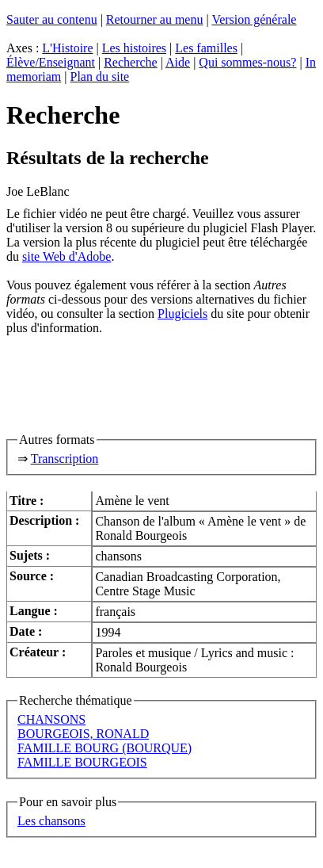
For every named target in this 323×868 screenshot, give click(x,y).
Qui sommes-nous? (247, 62)
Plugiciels (182, 314)
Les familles (206, 48)
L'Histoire (67, 48)
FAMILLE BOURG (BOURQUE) (104, 748)
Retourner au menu (155, 19)
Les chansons (51, 821)
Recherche (131, 62)
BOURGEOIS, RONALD (83, 734)
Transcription (65, 459)
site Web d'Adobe (66, 256)
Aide (178, 62)
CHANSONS (51, 719)
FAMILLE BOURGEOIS (82, 762)
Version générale (254, 19)
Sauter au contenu (52, 19)
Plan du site (100, 76)
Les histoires (134, 48)
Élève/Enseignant (51, 62)
